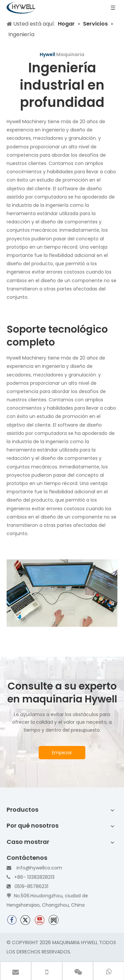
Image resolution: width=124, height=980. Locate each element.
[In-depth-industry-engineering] (62, 593)
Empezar (62, 753)
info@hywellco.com (39, 868)
